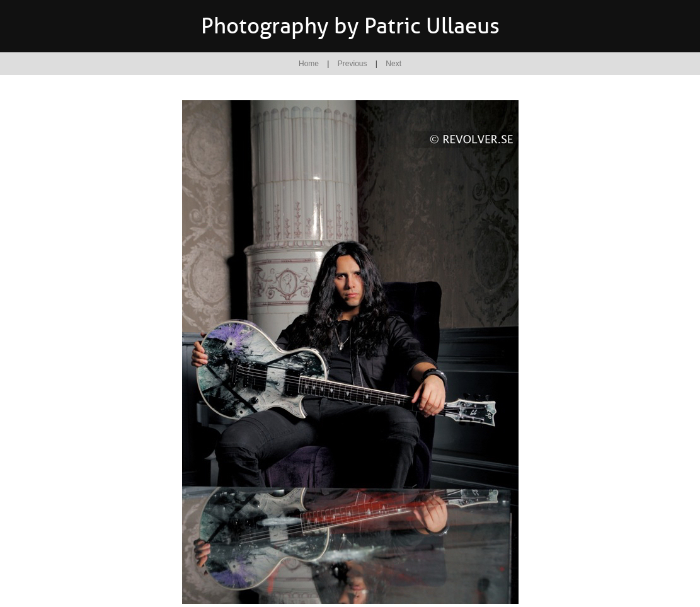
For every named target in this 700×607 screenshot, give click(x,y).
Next (393, 64)
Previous (353, 64)
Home (309, 64)
